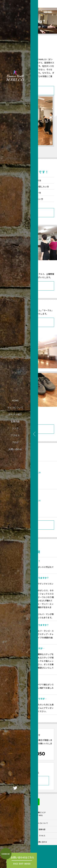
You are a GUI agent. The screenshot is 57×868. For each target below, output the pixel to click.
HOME (15, 400)
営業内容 (15, 421)
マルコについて (15, 407)
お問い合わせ (15, 449)
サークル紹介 (15, 414)
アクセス (15, 435)
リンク (15, 428)
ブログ (15, 442)
